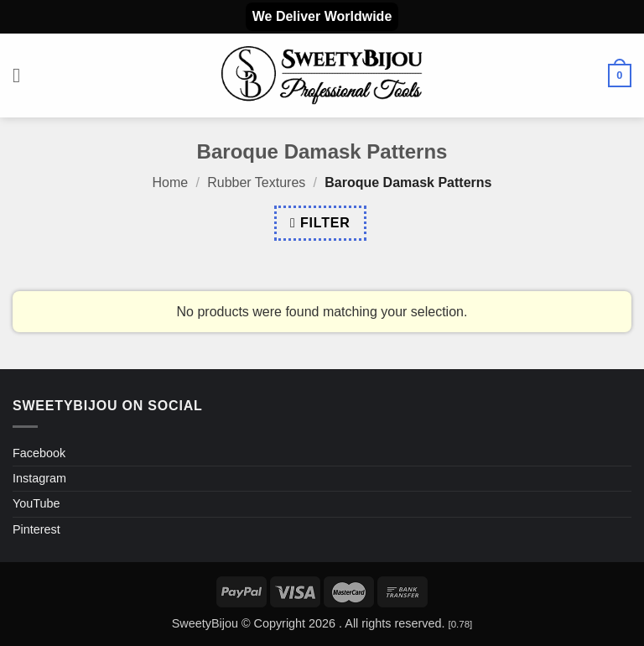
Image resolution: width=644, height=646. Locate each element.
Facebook (39, 453)
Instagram (39, 478)
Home (171, 182)
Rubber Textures (256, 182)
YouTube (36, 503)
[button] (23, 75)
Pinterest (36, 529)
